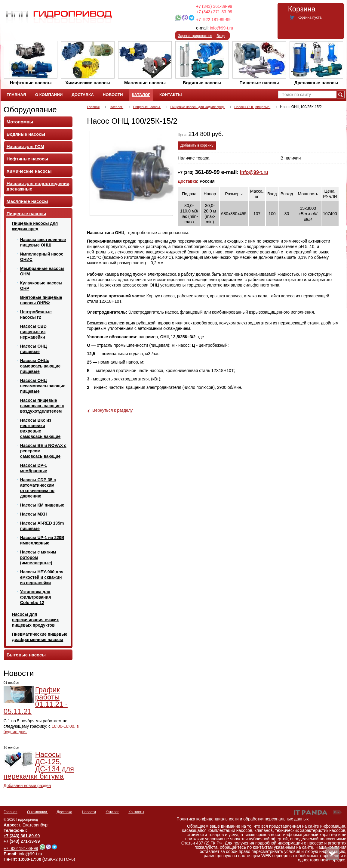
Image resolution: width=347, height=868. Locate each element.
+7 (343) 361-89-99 (214, 6)
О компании (38, 812)
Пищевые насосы (147, 107)
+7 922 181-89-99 (213, 20)
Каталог (141, 95)
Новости (19, 673)
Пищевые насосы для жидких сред (198, 107)
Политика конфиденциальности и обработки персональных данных (243, 819)
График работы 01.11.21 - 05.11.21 (36, 701)
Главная (93, 107)
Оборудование (30, 110)
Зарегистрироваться (195, 36)
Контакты (136, 812)
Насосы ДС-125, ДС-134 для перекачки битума (39, 765)
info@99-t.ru (221, 28)
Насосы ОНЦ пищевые (252, 107)
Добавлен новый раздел (27, 786)
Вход (221, 36)
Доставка (187, 181)
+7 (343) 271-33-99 (214, 12)
